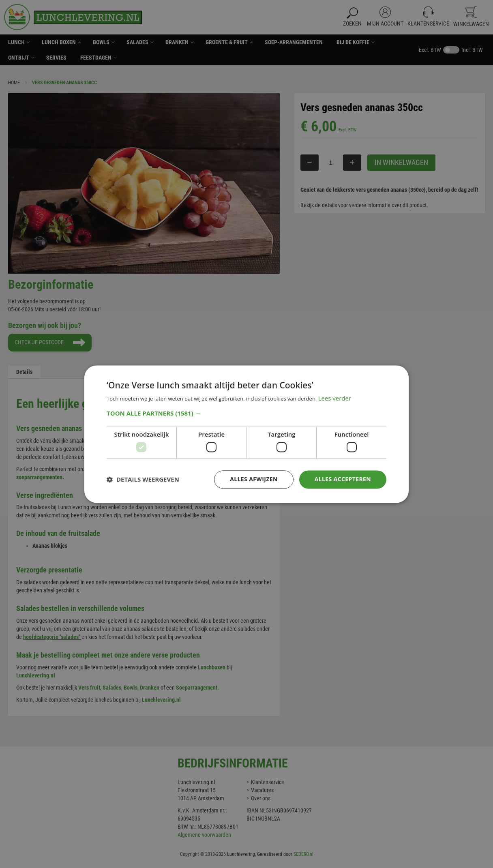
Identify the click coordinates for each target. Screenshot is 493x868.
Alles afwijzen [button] (254, 479)
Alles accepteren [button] (343, 479)
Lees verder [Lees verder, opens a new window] (335, 398)
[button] (246, 413)
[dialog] (246, 434)
